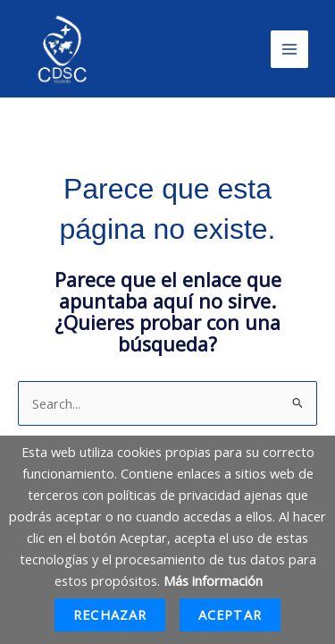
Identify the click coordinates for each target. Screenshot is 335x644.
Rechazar (110, 614)
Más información (213, 580)
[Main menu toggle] (289, 49)
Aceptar (230, 614)
